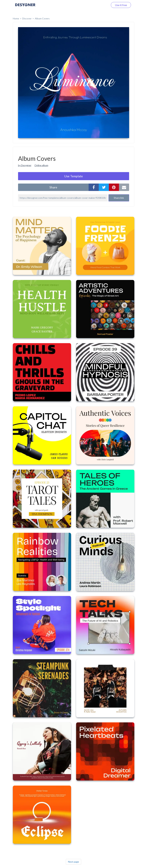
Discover (27, 18)
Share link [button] (119, 198)
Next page (73, 862)
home (16, 18)
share (53, 187)
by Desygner (25, 165)
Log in (101, 5)
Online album (41, 165)
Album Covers (42, 18)
